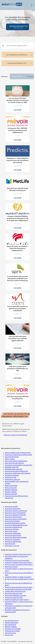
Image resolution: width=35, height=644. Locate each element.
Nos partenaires (11, 625)
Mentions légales (11, 627)
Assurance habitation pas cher (16, 595)
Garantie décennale (12, 457)
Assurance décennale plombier (16, 537)
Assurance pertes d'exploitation (16, 461)
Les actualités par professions (17, 55)
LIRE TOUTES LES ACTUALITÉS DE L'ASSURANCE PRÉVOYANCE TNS (15, 415)
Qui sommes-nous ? (12, 621)
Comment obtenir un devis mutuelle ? (18, 577)
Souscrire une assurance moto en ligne (19, 587)
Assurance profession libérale (15, 515)
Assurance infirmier (12, 529)
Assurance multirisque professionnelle (18, 455)
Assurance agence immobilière (16, 519)
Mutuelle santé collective (14, 469)
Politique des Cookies (12, 631)
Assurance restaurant (13, 539)
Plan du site (9, 635)
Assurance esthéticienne (13, 527)
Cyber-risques (10, 459)
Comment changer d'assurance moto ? (19, 563)
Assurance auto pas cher (14, 593)
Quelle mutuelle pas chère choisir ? (17, 600)
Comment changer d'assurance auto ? (18, 554)
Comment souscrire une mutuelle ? (17, 560)
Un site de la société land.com (13, 5)
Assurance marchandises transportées (19, 465)
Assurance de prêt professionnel (16, 471)
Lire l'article (17, 110)
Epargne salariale (11, 494)
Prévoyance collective (12, 479)
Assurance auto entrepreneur (15, 513)
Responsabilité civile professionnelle (18, 453)
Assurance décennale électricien (16, 525)
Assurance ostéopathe (13, 533)
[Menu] (32, 5)
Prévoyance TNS (11, 477)
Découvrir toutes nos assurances (15, 435)
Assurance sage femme (13, 542)
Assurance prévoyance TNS (17, 63)
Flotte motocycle (11, 488)
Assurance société (11, 507)
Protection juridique (12, 475)
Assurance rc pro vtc (12, 546)
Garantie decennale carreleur (15, 523)
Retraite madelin (11, 492)
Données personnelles (13, 629)
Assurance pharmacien (13, 535)
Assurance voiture (11, 567)
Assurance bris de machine (14, 463)
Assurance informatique (13, 517)
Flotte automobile (11, 486)
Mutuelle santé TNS (12, 467)
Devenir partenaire (12, 623)
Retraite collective (11, 490)
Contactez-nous (10, 633)
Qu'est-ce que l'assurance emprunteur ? (19, 565)
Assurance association (13, 509)
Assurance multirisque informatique (18, 473)
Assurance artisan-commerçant (16, 511)
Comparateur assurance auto (15, 591)
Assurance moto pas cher (14, 597)
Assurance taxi (10, 544)
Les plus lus (31, 76)
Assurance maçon (11, 531)
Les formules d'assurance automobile (18, 589)
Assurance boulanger (12, 521)
